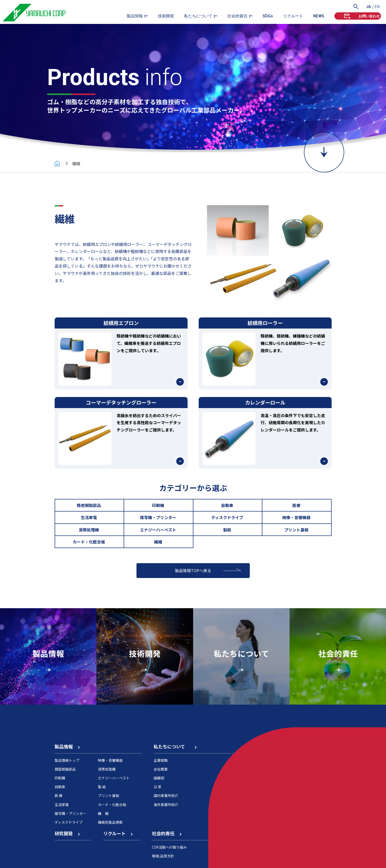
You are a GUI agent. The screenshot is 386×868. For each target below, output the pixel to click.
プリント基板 (297, 530)
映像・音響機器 (297, 517)
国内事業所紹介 (166, 795)
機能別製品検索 (110, 822)
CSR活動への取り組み (169, 847)
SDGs (268, 16)
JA (369, 7)
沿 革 (157, 787)
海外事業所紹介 (166, 805)
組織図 (159, 778)
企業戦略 (161, 760)
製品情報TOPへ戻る (193, 570)
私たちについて (198, 16)
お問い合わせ (361, 16)
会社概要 (161, 769)
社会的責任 (237, 16)
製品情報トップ (67, 760)
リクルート (293, 16)
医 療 (59, 795)
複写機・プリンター (159, 517)
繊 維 (103, 813)
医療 (297, 505)
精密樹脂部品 (89, 505)
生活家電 (89, 517)
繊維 (159, 542)
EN (377, 7)
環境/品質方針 (163, 856)
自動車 (227, 505)
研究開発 (67, 833)
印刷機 (159, 505)
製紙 (227, 530)
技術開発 (166, 16)
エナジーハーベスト (159, 530)
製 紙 (102, 787)
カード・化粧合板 (89, 542)
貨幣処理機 (89, 530)
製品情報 (135, 16)
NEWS (319, 16)
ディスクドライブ (228, 517)
